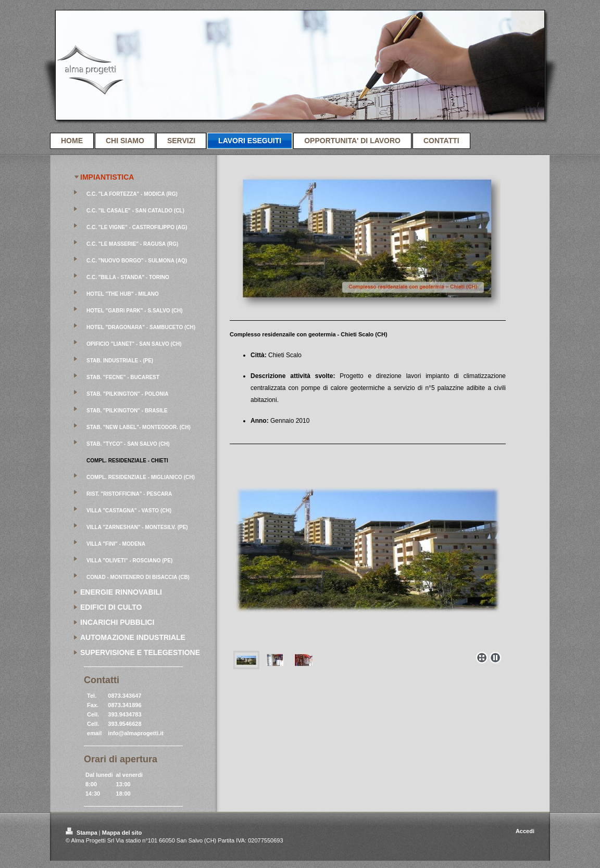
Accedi (525, 831)
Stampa (82, 833)
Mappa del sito (122, 833)
